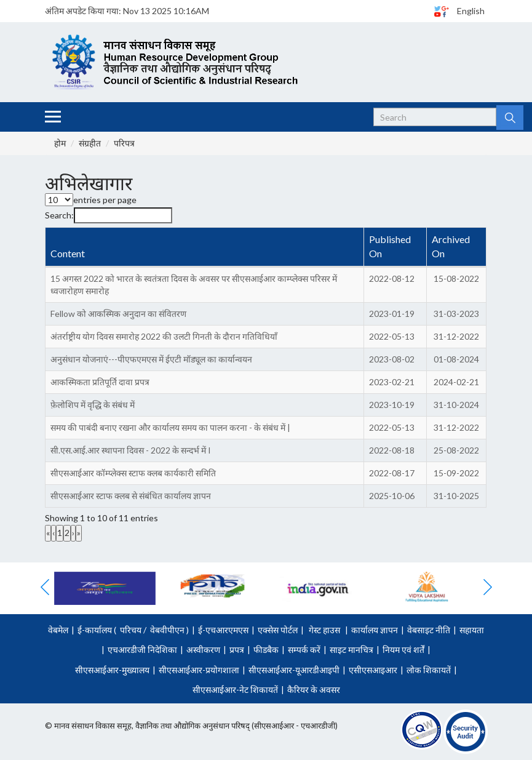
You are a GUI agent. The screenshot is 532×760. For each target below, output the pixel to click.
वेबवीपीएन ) (169, 630)
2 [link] (67, 533)
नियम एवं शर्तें (403, 650)
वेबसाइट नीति (429, 630)
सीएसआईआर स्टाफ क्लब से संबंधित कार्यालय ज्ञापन (131, 496)
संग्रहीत (90, 143)
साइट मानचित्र (351, 650)
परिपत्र (124, 143)
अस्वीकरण (203, 650)
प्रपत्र (237, 650)
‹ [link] (54, 533)
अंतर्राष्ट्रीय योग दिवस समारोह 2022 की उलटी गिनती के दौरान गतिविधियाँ (164, 336)
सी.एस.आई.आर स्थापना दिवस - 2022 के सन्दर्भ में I (131, 450)
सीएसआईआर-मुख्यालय (112, 670)
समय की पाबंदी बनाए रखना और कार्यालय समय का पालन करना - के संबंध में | (170, 427)
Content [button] (68, 253)
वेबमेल (58, 630)
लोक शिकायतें (429, 670)
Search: (59, 215)
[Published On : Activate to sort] (395, 247)
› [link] (73, 533)
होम (60, 143)
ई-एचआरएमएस (223, 630)
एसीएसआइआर (373, 670)
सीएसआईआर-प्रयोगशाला (199, 670)
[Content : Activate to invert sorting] (205, 247)
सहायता (472, 630)
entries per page (105, 200)
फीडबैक (266, 650)
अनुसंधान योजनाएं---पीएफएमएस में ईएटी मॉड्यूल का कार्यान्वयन (151, 359)
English (471, 11)
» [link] (79, 533)
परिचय (131, 630)
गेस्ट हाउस (324, 630)
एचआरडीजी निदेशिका (142, 650)
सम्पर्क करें (304, 650)
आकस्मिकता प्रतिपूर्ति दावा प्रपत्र (100, 382)
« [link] (48, 533)
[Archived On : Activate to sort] (456, 247)
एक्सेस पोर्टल (278, 630)
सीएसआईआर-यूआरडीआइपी (294, 670)
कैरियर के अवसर (314, 690)
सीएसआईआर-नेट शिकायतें (235, 690)
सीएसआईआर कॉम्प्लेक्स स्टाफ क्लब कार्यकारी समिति (133, 473)
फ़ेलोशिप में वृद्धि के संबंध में (93, 405)
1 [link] (60, 533)
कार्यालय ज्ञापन (375, 630)
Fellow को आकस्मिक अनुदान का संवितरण (118, 314)
